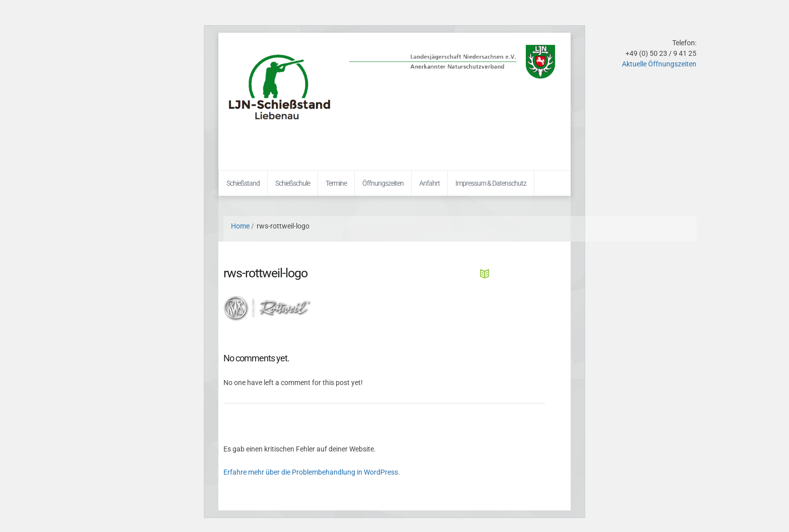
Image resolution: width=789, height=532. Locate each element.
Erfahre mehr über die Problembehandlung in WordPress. (312, 472)
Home (240, 226)
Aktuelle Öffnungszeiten (659, 64)
